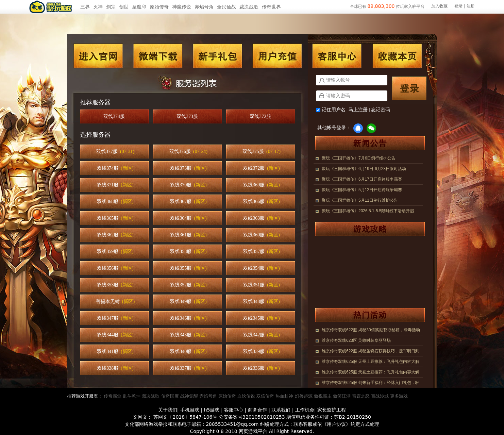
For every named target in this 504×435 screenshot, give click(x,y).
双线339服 (261, 352)
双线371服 (115, 185)
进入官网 (98, 56)
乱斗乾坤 (132, 396)
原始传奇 (159, 7)
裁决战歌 (249, 7)
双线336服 (261, 368)
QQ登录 (358, 128)
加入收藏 (439, 6)
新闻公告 (367, 143)
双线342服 (261, 335)
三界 (85, 7)
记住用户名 (334, 110)
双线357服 (261, 252)
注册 (471, 6)
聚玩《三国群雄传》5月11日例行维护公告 (360, 200)
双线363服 (261, 218)
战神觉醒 (189, 396)
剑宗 (111, 7)
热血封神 (284, 396)
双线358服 (188, 252)
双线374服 (115, 116)
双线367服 (188, 202)
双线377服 (115, 152)
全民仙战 (226, 7)
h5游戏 (212, 410)
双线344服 (115, 335)
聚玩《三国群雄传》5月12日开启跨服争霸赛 (362, 190)
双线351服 (261, 285)
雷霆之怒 (361, 396)
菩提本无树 (115, 302)
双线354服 (261, 268)
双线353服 (115, 285)
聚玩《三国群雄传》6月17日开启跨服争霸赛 (362, 179)
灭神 (98, 7)
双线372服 (262, 116)
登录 (458, 6)
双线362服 (115, 235)
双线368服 (115, 202)
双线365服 (115, 218)
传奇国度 (170, 396)
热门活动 (367, 315)
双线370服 (188, 185)
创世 (124, 7)
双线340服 (188, 352)
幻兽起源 (304, 396)
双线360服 (261, 235)
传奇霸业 (113, 396)
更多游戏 (399, 396)
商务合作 (257, 410)
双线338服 (115, 368)
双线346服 (188, 318)
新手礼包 (217, 56)
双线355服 (188, 268)
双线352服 (188, 285)
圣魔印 (139, 7)
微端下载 (158, 56)
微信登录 (371, 128)
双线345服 (261, 318)
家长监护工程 (332, 410)
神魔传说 (182, 7)
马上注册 (358, 110)
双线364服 (188, 218)
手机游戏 (190, 410)
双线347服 (115, 318)
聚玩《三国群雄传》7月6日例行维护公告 (359, 158)
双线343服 (188, 335)
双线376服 (188, 152)
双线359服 (115, 252)
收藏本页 (397, 56)
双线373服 (188, 116)
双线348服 (261, 302)
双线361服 (188, 235)
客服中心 (337, 56)
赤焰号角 (204, 7)
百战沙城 (380, 396)
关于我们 (168, 410)
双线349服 (188, 302)
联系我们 (281, 410)
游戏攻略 (367, 229)
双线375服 (262, 152)
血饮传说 (246, 396)
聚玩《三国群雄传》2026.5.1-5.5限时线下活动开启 (368, 211)
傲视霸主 (323, 396)
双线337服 (188, 368)
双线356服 (115, 268)
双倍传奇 (265, 396)
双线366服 (261, 202)
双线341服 (115, 352)
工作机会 (305, 410)
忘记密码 (381, 110)
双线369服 (261, 185)
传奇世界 (271, 7)
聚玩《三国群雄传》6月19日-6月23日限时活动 (364, 169)
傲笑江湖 (342, 396)
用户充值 (277, 56)
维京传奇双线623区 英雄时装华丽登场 (356, 340)
